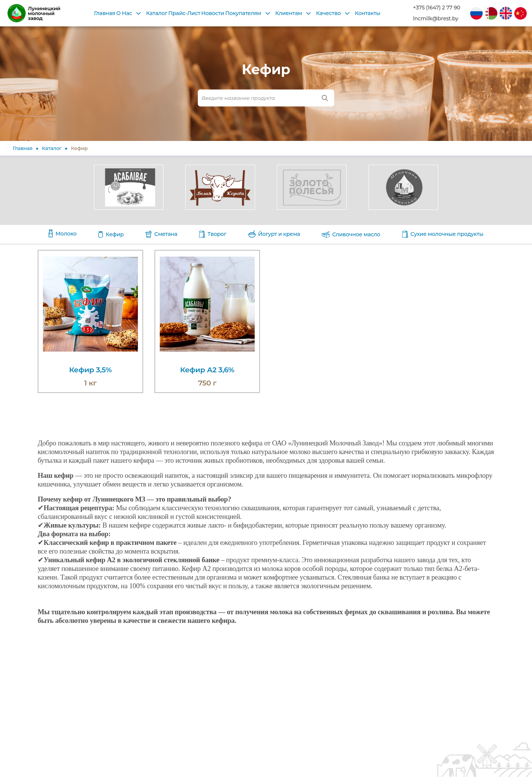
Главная (104, 13)
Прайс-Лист (184, 13)
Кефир (79, 148)
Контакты (368, 13)
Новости (213, 13)
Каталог (157, 13)
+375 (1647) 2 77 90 (437, 8)
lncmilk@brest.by (436, 19)
